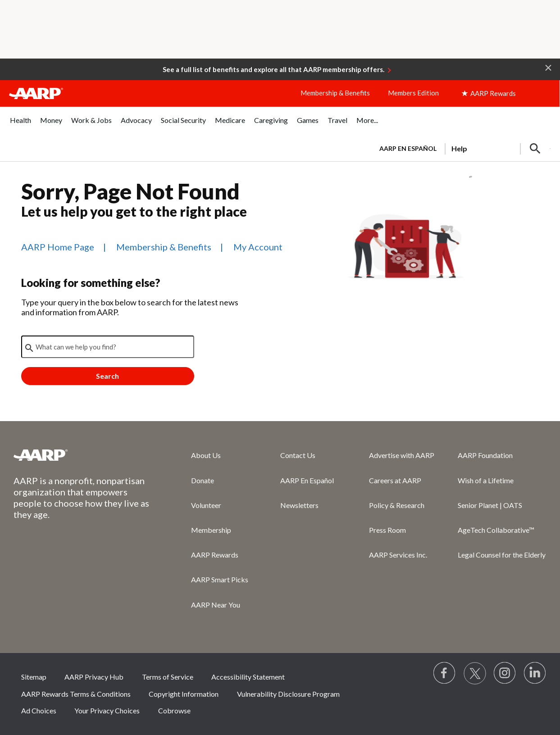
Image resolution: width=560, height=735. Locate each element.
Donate (203, 480)
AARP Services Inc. (398, 555)
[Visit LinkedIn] (535, 673)
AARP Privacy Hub (94, 677)
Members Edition (413, 93)
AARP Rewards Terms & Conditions (76, 694)
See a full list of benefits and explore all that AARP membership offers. (273, 69)
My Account (258, 247)
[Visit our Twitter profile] (475, 673)
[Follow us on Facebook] (445, 673)
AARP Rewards (215, 555)
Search (107, 376)
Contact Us (298, 455)
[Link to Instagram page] (505, 673)
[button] (548, 67)
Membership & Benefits (335, 93)
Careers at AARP (395, 480)
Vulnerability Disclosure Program (288, 694)
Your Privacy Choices (107, 710)
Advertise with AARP (402, 455)
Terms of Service (168, 677)
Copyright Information (184, 694)
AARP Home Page (58, 247)
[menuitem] (20, 125)
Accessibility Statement (248, 677)
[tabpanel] (461, 148)
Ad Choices (39, 710)
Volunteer (206, 505)
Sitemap (34, 677)
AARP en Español (408, 148)
